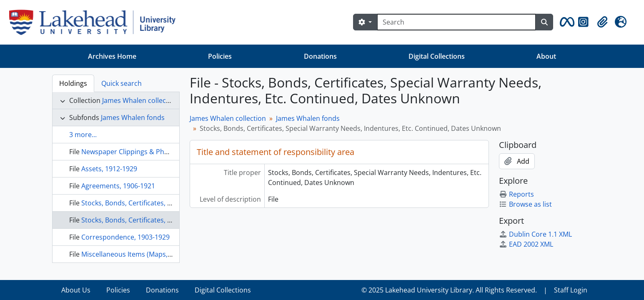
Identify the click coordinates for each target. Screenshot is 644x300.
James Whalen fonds (133, 117)
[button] (566, 22)
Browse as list (525, 204)
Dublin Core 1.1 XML (535, 234)
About (546, 56)
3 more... (83, 135)
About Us (76, 290)
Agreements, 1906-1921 (118, 186)
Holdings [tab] (73, 83)
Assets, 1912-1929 (109, 169)
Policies (220, 56)
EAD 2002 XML (526, 244)
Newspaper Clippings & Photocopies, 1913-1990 (156, 152)
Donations (320, 56)
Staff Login (571, 290)
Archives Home (112, 56)
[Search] (456, 22)
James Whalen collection (140, 100)
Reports (516, 194)
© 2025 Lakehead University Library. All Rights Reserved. (449, 290)
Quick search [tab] (122, 83)
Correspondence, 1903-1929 (125, 237)
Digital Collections (437, 56)
